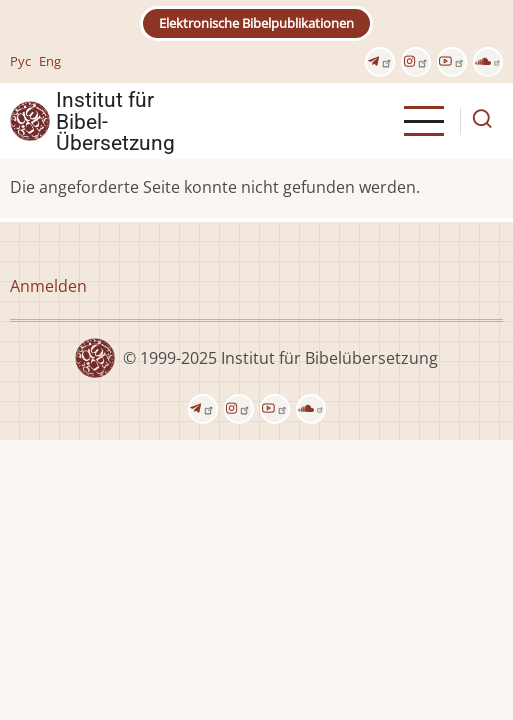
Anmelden (48, 286)
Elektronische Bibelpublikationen (256, 23)
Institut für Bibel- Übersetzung (115, 121)
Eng (50, 61)
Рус (20, 61)
